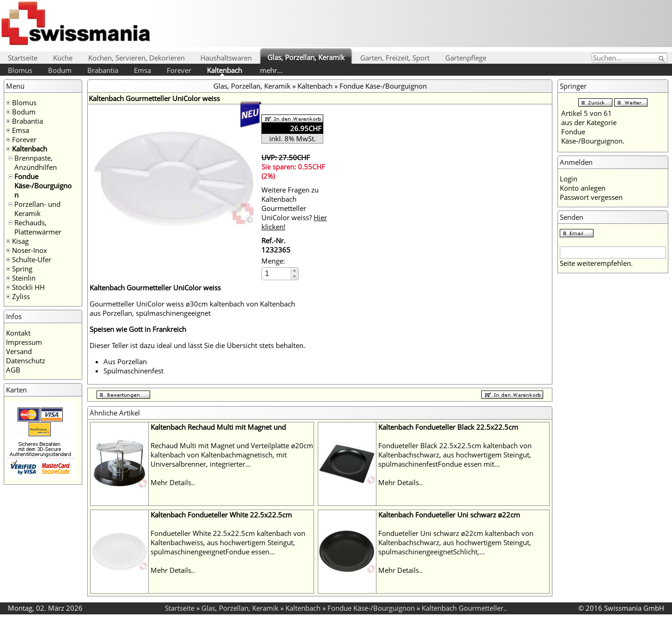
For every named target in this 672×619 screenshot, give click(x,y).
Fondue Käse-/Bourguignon (43, 186)
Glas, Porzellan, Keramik (306, 57)
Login (569, 179)
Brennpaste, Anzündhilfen (36, 162)
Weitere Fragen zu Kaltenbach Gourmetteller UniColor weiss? (294, 208)
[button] (294, 271)
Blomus (20, 70)
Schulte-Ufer (32, 259)
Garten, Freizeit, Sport (395, 58)
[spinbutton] (277, 273)
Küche (63, 58)
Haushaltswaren (226, 58)
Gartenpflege (466, 58)
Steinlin (24, 278)
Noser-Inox (30, 250)
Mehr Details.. (173, 482)
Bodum (60, 70)
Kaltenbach (224, 70)
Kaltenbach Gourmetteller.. (464, 608)
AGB (13, 370)
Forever (179, 70)
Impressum (24, 342)
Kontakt (18, 333)
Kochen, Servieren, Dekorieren (136, 58)
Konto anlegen (583, 188)
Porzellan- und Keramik (37, 209)
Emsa (142, 70)
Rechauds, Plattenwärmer (38, 227)
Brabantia (103, 70)
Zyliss (21, 296)
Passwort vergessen (591, 197)
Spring (22, 269)
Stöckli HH (28, 287)
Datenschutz (26, 361)
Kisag (20, 241)
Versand (19, 351)
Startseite (23, 58)
